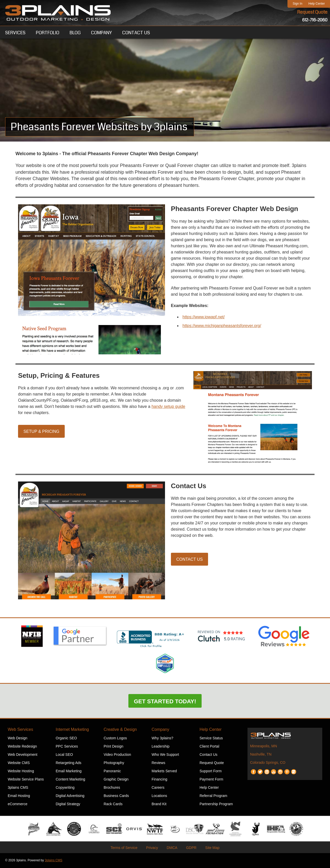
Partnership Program (216, 804)
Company (160, 730)
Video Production (117, 755)
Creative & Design (120, 730)
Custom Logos (115, 739)
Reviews (158, 763)
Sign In (297, 4)
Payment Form (211, 780)
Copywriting (65, 788)
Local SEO (64, 755)
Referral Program (213, 796)
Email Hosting (19, 796)
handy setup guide (168, 407)
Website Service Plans (26, 780)
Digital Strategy (68, 804)
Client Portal (209, 747)
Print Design (113, 747)
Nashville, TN (261, 755)
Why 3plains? (162, 739)
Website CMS (19, 763)
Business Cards (116, 796)
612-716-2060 (315, 20)
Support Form (211, 771)
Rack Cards (113, 804)
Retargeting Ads (69, 763)
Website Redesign (22, 747)
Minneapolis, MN (263, 747)
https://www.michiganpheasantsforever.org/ (222, 326)
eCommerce (18, 804)
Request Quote (312, 12)
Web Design (18, 739)
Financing (159, 780)
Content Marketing (70, 780)
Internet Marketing (72, 730)
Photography (114, 763)
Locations (159, 796)
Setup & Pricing (41, 432)
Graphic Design (116, 780)
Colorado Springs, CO (268, 763)
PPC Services (67, 747)
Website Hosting (21, 771)
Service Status (211, 739)
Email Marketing (69, 771)
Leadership (160, 747)
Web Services (20, 730)
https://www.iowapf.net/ (204, 317)
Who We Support (165, 755)
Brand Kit (159, 804)
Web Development (23, 755)
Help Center (317, 4)
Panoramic (112, 771)
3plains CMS (18, 788)
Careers (158, 788)
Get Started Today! (165, 702)
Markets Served (164, 771)
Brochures (112, 788)
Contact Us (190, 560)
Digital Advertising (70, 796)
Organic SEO (66, 739)
